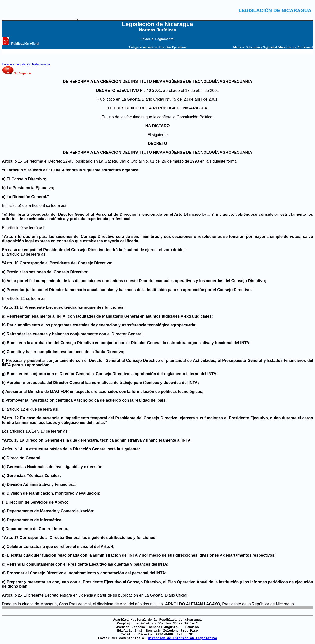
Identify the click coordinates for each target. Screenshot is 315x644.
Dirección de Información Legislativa (182, 638)
